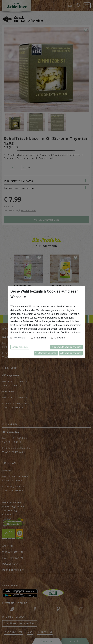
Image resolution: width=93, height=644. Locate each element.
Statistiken (40, 338)
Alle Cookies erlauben (71, 353)
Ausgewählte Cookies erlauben (66, 347)
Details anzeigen (20, 347)
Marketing (60, 338)
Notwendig (19, 338)
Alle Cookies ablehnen (46, 353)
